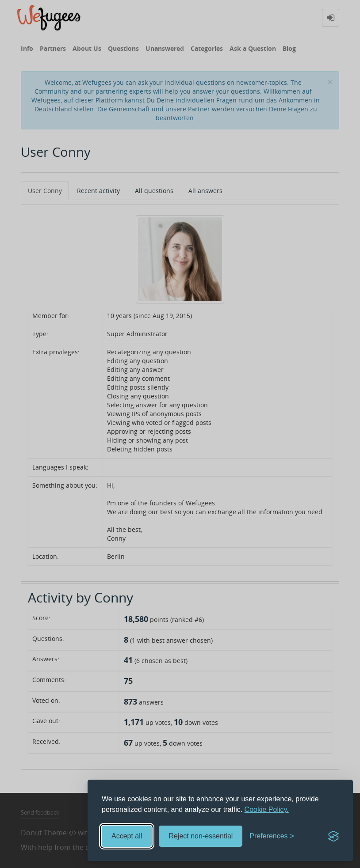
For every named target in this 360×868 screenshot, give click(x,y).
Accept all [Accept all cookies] (127, 836)
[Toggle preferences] (272, 836)
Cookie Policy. (267, 809)
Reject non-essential (201, 836)
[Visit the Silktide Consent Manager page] (333, 836)
